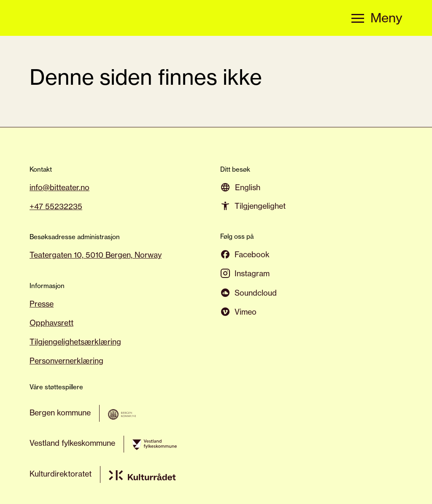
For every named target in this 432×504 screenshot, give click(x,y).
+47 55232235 (56, 206)
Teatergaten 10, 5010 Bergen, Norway (96, 255)
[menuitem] (248, 187)
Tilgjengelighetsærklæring (75, 342)
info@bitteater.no (59, 187)
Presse (42, 304)
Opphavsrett (51, 323)
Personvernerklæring (66, 361)
